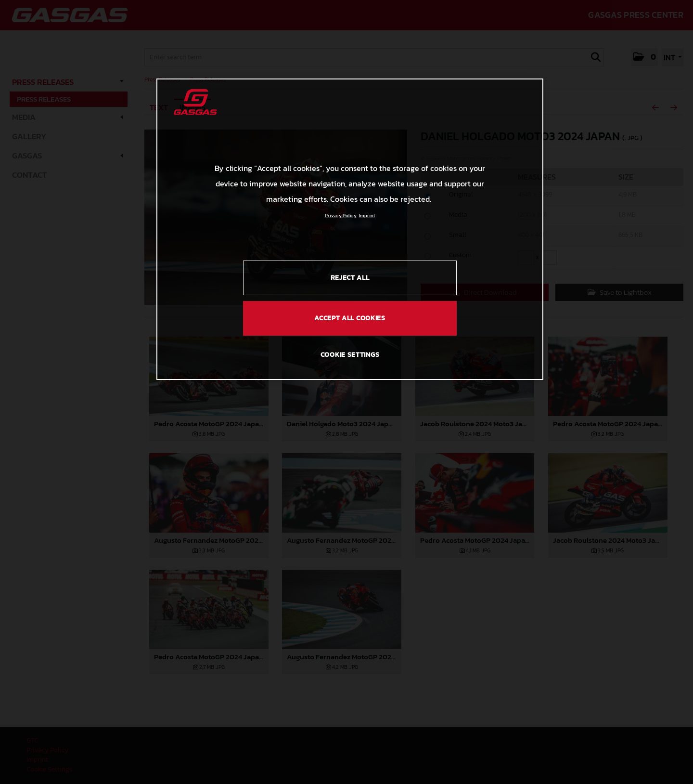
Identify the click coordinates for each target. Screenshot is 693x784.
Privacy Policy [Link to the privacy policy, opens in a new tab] (341, 216)
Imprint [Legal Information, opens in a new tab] (367, 216)
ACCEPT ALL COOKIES (350, 318)
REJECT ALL (350, 278)
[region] (350, 229)
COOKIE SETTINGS (350, 355)
